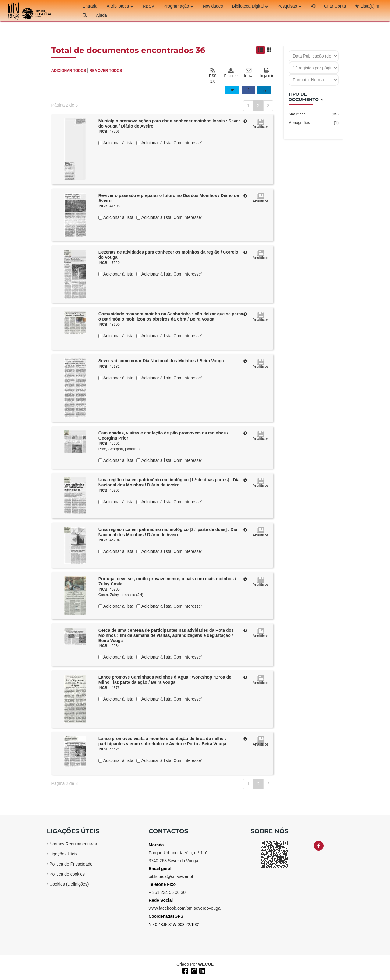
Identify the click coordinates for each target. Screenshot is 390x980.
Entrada (90, 6)
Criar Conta (335, 6)
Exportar (231, 73)
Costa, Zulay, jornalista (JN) (121, 595)
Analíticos (314, 114)
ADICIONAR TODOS (69, 71)
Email (249, 73)
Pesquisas (289, 6)
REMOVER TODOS (106, 71)
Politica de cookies (67, 874)
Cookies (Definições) (69, 884)
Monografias (314, 123)
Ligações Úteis (63, 854)
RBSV (148, 6)
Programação (178, 6)
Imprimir (267, 73)
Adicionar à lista (118, 143)
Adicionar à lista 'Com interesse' (171, 143)
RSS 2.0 (213, 76)
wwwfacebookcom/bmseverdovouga (185, 908)
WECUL (206, 964)
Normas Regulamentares (73, 844)
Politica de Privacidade (71, 864)
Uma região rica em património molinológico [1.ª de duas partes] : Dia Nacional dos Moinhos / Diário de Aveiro (169, 482)
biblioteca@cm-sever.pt (171, 876)
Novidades (213, 6)
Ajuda (101, 15)
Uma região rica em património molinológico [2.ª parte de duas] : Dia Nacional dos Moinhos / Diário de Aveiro (168, 532)
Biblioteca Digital (250, 6)
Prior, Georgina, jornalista (119, 449)
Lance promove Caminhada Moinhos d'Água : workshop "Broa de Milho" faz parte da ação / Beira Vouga (165, 680)
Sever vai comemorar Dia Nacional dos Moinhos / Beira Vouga (161, 361)
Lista (368, 6)
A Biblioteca (120, 6)
